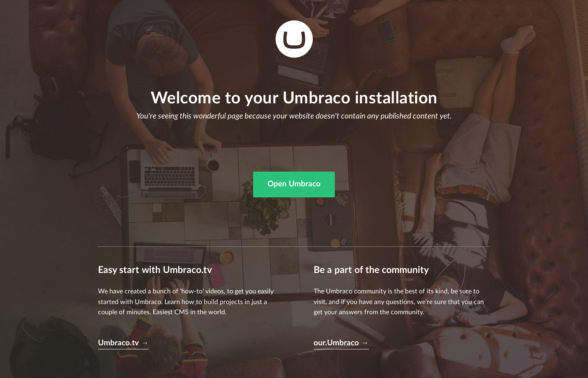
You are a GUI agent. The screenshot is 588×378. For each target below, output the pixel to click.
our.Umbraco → (341, 343)
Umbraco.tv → (123, 343)
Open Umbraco (294, 184)
